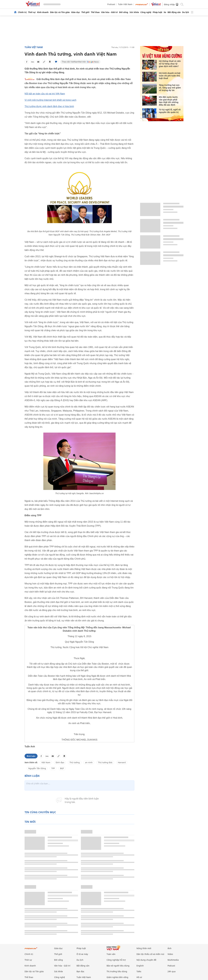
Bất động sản (174, 12)
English (140, 966)
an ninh (89, 762)
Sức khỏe (134, 12)
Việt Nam (46, 762)
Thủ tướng (75, 762)
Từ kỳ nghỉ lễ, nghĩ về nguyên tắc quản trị (170, 111)
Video (170, 954)
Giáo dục (76, 12)
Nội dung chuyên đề (146, 960)
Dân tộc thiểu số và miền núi (150, 954)
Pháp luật (157, 12)
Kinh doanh (43, 12)
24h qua (172, 971)
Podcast (111, 4)
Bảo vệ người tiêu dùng (118, 966)
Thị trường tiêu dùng (117, 971)
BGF (62, 768)
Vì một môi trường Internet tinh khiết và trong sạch (50, 100)
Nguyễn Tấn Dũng (37, 768)
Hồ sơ (139, 977)
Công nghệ (146, 12)
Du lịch (186, 12)
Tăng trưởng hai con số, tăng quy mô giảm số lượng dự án (170, 88)
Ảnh (170, 948)
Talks (139, 971)
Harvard (122, 762)
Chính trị (22, 12)
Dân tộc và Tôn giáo (60, 12)
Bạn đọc (80, 971)
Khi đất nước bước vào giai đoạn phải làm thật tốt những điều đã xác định (169, 101)
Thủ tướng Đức (105, 762)
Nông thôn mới (144, 948)
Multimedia (173, 960)
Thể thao (95, 12)
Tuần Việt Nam (125, 4)
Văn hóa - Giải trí (109, 12)
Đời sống (124, 12)
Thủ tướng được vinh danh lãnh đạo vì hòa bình (49, 106)
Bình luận (31, 756)
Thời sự (32, 12)
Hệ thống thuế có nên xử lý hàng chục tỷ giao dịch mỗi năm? (170, 64)
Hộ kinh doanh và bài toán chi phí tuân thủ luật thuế (170, 76)
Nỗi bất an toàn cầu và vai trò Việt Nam (45, 94)
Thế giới (85, 12)
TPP (53, 768)
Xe (165, 12)
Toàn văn (111, 954)
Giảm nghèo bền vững (117, 977)
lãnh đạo (60, 762)
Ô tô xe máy (82, 954)
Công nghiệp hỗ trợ (116, 960)
